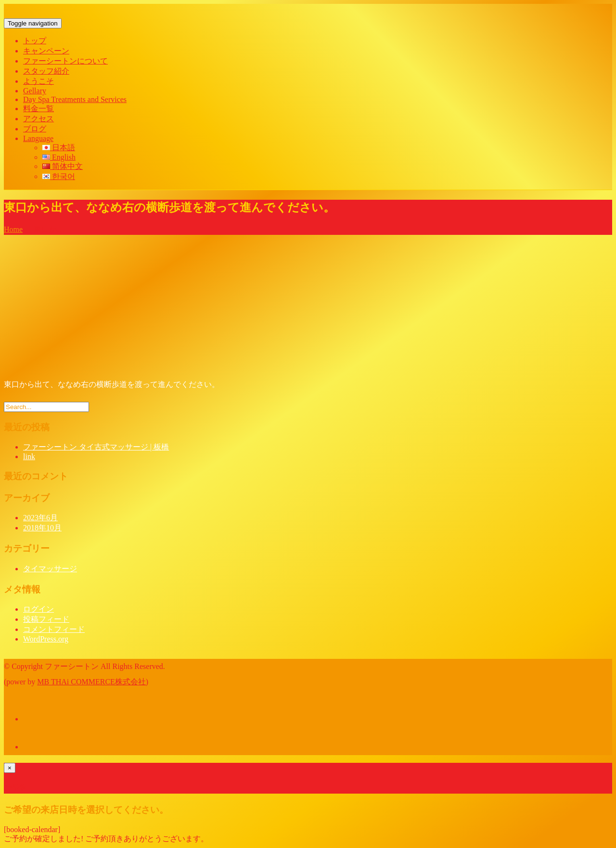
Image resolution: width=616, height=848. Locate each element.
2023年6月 (40, 518)
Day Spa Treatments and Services (75, 99)
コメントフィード (54, 629)
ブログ (35, 129)
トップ (35, 41)
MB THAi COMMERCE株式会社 (91, 682)
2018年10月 (42, 528)
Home (13, 229)
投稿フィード (46, 619)
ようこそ (38, 81)
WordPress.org (46, 639)
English (59, 157)
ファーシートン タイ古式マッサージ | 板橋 (96, 447)
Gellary (35, 91)
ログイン (38, 609)
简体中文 (63, 166)
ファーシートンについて (65, 61)
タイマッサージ (50, 569)
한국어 (59, 176)
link (29, 456)
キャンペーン (46, 51)
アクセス (38, 119)
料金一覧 (38, 109)
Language (38, 138)
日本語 (59, 148)
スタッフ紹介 (46, 71)
